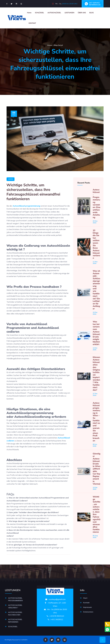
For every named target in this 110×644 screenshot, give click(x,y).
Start (85, 598)
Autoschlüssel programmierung (26, 216)
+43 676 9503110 (57, 616)
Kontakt (86, 603)
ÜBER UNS (82, 13)
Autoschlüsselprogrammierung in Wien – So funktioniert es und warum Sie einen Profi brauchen (96, 432)
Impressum (87, 607)
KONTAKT (32, 23)
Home (29, 13)
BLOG (91, 13)
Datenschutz (88, 612)
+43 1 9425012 (57, 619)
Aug (14, 124)
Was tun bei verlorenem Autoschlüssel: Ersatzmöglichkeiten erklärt (96, 343)
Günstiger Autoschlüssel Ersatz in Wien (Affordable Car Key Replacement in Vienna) (96, 479)
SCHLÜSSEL (39, 13)
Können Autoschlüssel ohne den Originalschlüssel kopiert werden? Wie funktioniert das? (96, 384)
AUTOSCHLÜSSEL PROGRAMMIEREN (15, 599)
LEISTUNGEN (69, 13)
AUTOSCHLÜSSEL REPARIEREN (15, 621)
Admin (11, 189)
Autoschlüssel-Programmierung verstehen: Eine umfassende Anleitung (96, 214)
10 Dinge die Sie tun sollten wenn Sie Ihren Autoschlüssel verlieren (96, 254)
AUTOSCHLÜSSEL (54, 13)
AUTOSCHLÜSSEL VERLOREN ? (15, 606)
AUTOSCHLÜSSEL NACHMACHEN (15, 613)
